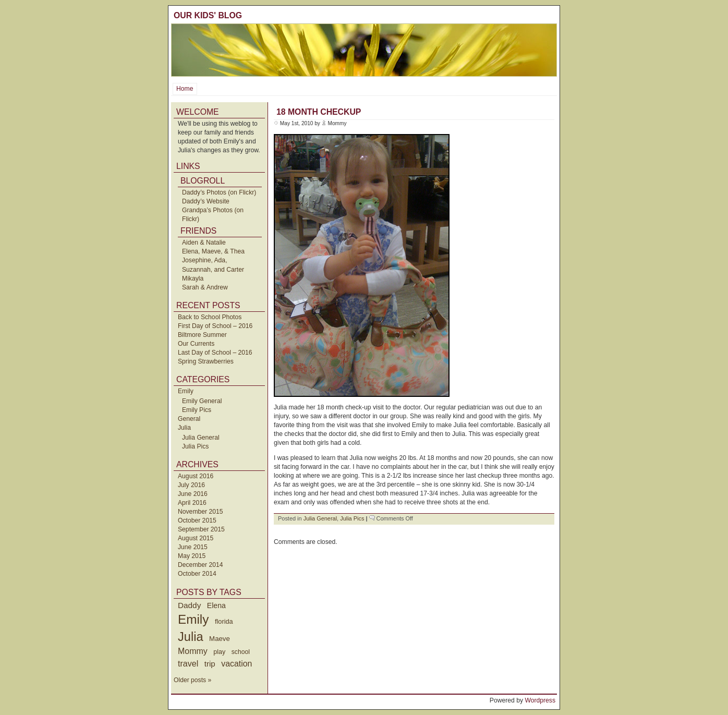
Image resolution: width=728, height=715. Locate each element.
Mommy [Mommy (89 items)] (193, 651)
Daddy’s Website (206, 201)
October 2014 (197, 574)
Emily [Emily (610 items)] (193, 619)
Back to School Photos (210, 317)
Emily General (202, 401)
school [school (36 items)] (241, 652)
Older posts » (192, 680)
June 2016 (193, 494)
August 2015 (196, 538)
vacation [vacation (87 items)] (236, 664)
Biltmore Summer (202, 335)
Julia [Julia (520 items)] (191, 637)
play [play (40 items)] (219, 652)
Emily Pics (197, 410)
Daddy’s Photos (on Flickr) (219, 192)
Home (185, 89)
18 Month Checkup (319, 112)
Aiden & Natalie (204, 243)
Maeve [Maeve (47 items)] (220, 639)
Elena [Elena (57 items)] (216, 605)
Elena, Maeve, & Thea (213, 251)
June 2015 (193, 547)
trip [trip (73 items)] (210, 664)
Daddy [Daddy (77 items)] (189, 605)
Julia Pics (195, 446)
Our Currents (196, 344)
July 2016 (191, 485)
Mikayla (193, 278)
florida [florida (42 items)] (224, 621)
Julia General (201, 438)
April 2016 (192, 503)
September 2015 (201, 529)
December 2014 (201, 565)
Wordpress (540, 700)
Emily (186, 391)
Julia (184, 428)
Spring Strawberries (206, 361)
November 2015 (201, 512)
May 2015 (192, 556)
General (189, 419)
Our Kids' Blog (208, 15)
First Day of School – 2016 (215, 326)
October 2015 (197, 520)
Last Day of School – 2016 (215, 353)
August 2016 (196, 476)
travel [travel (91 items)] (188, 663)
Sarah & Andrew (205, 287)
